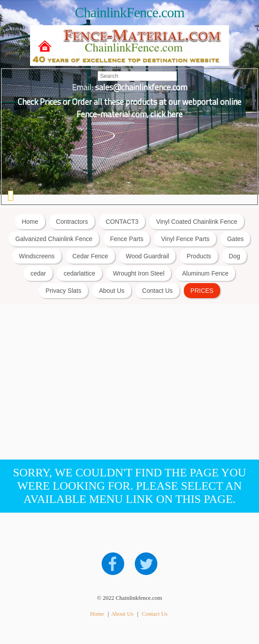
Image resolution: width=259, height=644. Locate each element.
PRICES (202, 291)
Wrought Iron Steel (139, 273)
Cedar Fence (90, 256)
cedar (38, 273)
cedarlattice (80, 273)
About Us (112, 291)
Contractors (72, 222)
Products (199, 256)
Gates (235, 239)
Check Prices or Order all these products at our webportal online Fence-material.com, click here (129, 108)
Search (90, 76)
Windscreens (37, 256)
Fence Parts (127, 239)
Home (30, 222)
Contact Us (158, 291)
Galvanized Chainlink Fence (54, 239)
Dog (235, 256)
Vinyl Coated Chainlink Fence (196, 222)
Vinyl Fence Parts (185, 239)
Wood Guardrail (148, 256)
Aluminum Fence (205, 273)
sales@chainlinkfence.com (141, 87)
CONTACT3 (122, 222)
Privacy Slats (63, 291)
